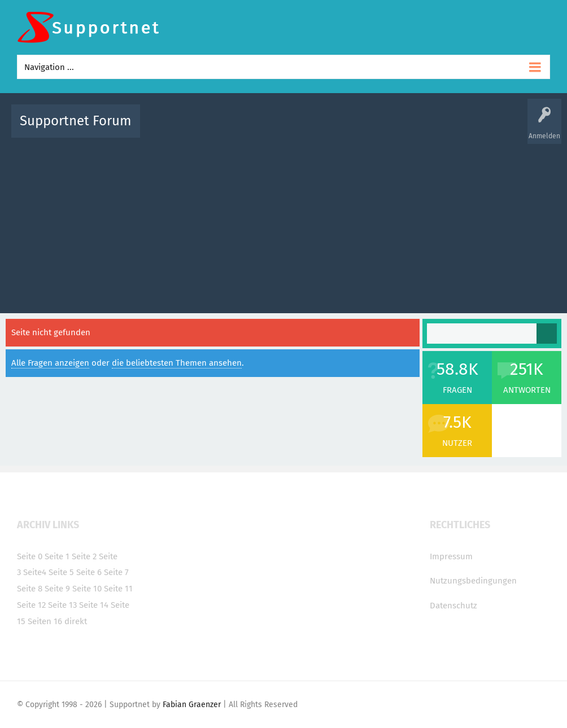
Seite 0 (30, 556)
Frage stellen (479, 129)
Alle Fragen (223, 129)
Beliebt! (263, 129)
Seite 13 (62, 605)
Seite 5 (61, 572)
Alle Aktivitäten (172, 129)
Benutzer (436, 129)
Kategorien (395, 129)
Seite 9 (57, 589)
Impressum (451, 556)
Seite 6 (89, 572)
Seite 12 (31, 605)
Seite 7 (116, 572)
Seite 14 (94, 605)
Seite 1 (57, 556)
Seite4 (35, 572)
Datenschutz (453, 606)
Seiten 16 (45, 621)
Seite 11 (118, 589)
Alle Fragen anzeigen (50, 363)
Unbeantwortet (309, 129)
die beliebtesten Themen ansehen (177, 363)
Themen (356, 129)
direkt (76, 621)
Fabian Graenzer (192, 705)
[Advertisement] (283, 223)
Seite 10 (87, 589)
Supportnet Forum (76, 121)
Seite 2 (84, 556)
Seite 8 (30, 589)
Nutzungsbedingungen (473, 581)
